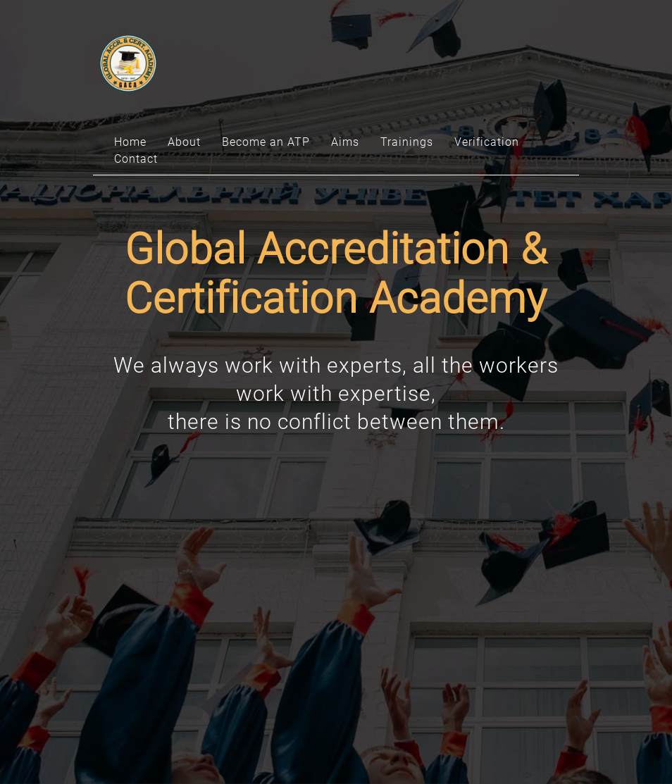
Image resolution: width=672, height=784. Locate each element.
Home (130, 142)
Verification (487, 142)
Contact (136, 159)
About (184, 142)
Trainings (407, 142)
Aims (345, 142)
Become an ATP (266, 142)
